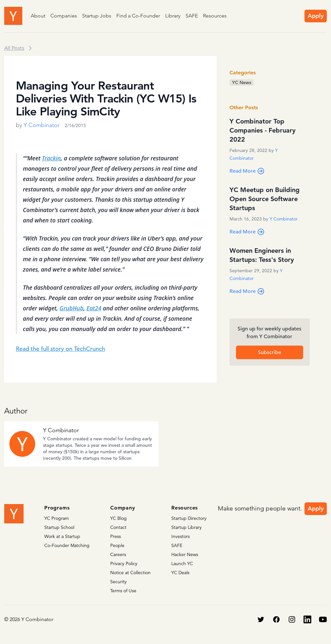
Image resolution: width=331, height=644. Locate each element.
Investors (181, 536)
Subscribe (270, 352)
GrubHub (71, 308)
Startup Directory (189, 518)
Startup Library (187, 527)
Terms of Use (123, 591)
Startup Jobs (97, 16)
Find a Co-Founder (138, 16)
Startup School (59, 527)
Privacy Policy (124, 563)
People (117, 545)
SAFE (192, 16)
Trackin (52, 158)
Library (173, 16)
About (38, 16)
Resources (215, 16)
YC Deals (180, 573)
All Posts (14, 48)
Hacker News (185, 554)
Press (116, 536)
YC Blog (118, 518)
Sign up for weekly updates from (269, 333)
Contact (118, 527)
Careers (118, 554)
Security (118, 582)
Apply (316, 16)
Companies (64, 16)
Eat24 (94, 308)
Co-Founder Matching (67, 545)
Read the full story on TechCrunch (60, 349)
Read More (247, 171)
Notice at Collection (130, 573)
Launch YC (182, 563)
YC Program (57, 518)
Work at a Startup (62, 536)
